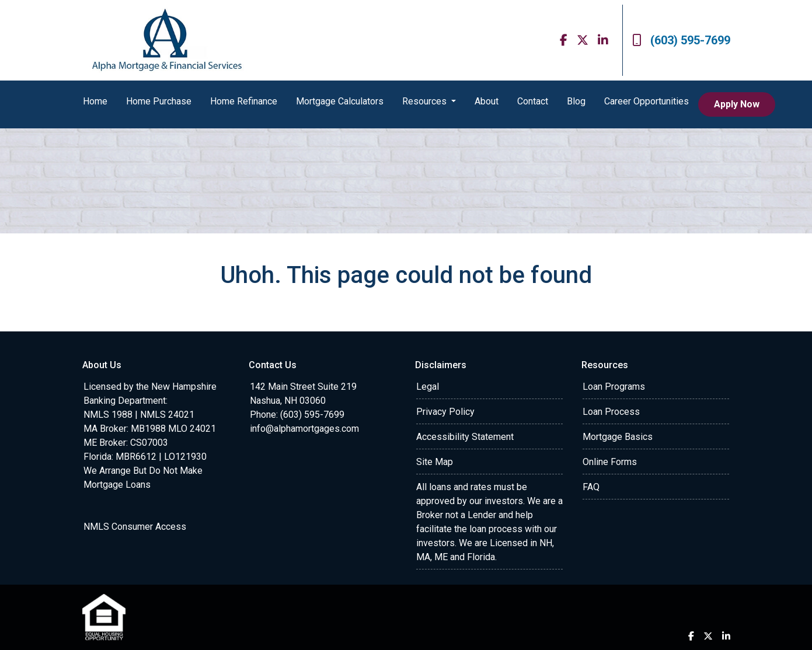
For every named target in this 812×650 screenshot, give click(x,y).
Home (95, 101)
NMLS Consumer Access (135, 527)
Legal (428, 387)
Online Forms (610, 462)
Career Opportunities (647, 101)
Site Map (435, 462)
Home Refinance (244, 101)
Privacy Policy (445, 412)
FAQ (591, 487)
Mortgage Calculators (340, 101)
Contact (533, 101)
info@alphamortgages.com (304, 429)
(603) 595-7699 (681, 40)
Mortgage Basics (618, 437)
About (487, 101)
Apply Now (737, 104)
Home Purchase (159, 101)
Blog (576, 101)
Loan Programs (614, 387)
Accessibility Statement (465, 437)
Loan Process (611, 412)
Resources (426, 101)
